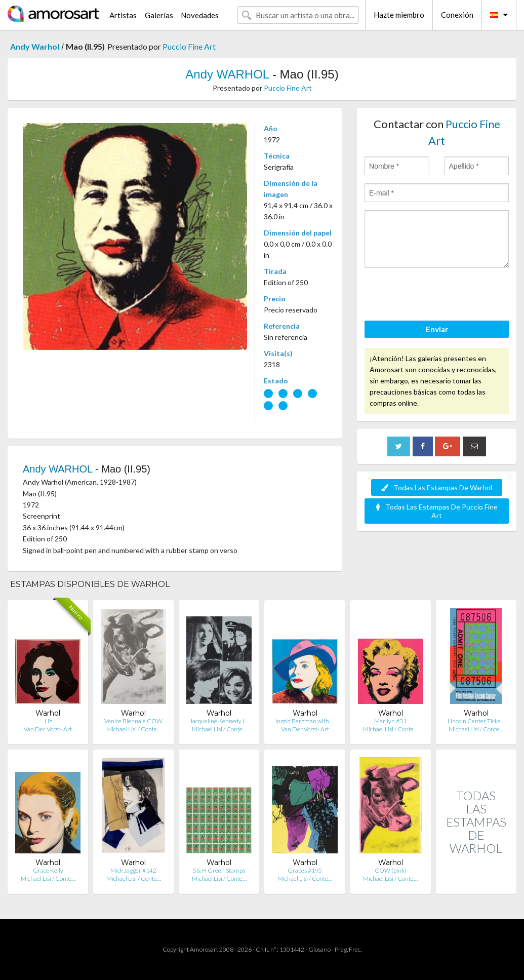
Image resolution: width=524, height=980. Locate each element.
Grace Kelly (48, 870)
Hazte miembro (399, 15)
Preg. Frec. (348, 949)
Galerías (159, 15)
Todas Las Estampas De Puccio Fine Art (437, 511)
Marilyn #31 (390, 721)
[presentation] (441, 296)
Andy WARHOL (227, 74)
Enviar (437, 329)
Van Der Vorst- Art (48, 729)
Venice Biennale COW (133, 721)
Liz (48, 721)
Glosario (319, 949)
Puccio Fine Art (189, 46)
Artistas (123, 15)
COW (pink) (391, 870)
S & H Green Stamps (219, 870)
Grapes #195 (305, 870)
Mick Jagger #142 (133, 870)
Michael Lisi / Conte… (134, 729)
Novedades (200, 15)
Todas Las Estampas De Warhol (437, 487)
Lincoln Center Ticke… (476, 721)
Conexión (457, 15)
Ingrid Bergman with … (305, 721)
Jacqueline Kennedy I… (219, 721)
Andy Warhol (35, 46)
